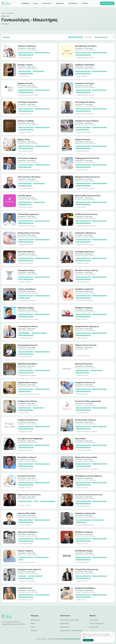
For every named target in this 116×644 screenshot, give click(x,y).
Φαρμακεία (60, 3)
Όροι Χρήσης (94, 620)
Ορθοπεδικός (65, 627)
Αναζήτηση (25, 3)
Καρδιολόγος (65, 623)
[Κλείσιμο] (113, 634)
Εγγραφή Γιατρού (107, 3)
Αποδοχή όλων (88, 640)
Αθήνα (33, 623)
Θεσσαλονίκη (35, 620)
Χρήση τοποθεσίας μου (76, 37)
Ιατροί (35, 3)
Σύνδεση (85, 3)
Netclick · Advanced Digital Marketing (68, 639)
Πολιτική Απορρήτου (97, 623)
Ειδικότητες (47, 3)
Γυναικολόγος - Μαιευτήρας (70, 620)
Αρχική (3, 13)
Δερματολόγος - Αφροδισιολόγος (71, 631)
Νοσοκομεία (73, 3)
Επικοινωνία (94, 627)
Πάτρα (33, 627)
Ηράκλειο (34, 631)
